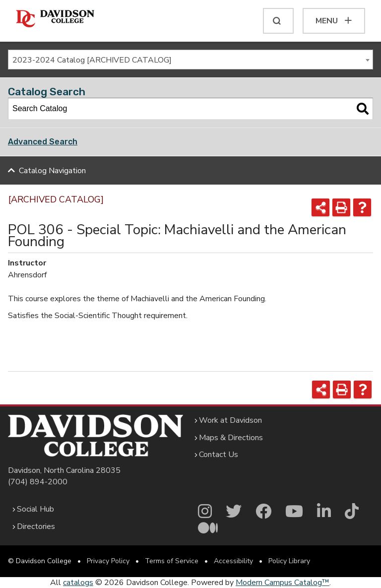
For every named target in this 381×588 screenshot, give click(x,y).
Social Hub (35, 509)
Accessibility (233, 561)
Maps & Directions (231, 438)
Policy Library (289, 561)
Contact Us (219, 455)
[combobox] (190, 60)
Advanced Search (43, 142)
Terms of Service (172, 561)
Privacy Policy (108, 561)
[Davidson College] (55, 19)
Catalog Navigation (52, 171)
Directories (36, 526)
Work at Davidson (230, 420)
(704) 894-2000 (38, 482)
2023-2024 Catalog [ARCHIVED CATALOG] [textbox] (92, 60)
